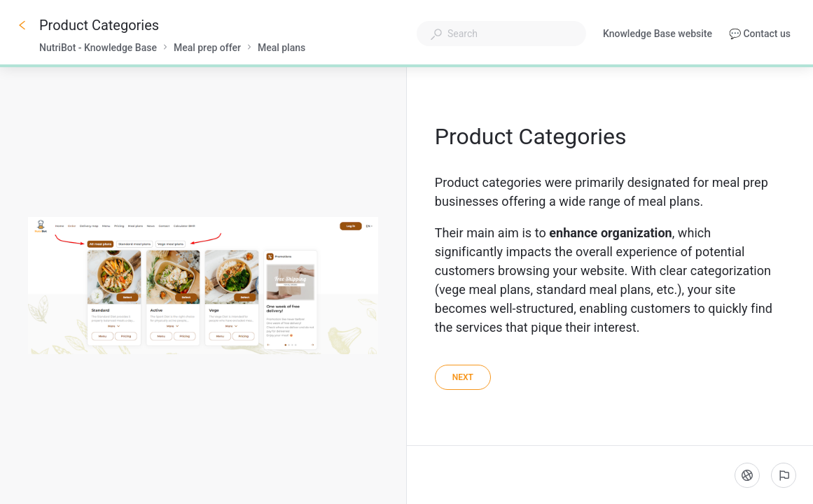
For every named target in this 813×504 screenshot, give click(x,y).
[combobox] (501, 34)
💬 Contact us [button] (760, 34)
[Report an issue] (784, 475)
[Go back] (22, 25)
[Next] (463, 377)
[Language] (747, 475)
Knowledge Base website (658, 35)
